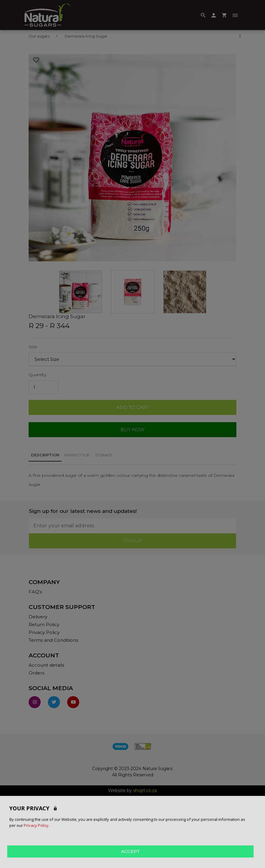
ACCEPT (131, 851)
